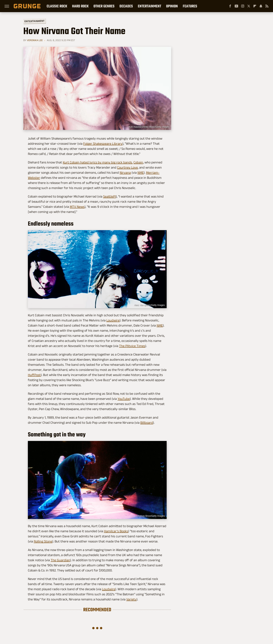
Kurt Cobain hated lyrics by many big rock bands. (98, 162)
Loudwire (113, 320)
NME (141, 173)
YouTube (124, 399)
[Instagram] (243, 6)
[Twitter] (249, 6)
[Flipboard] (255, 6)
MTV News (77, 207)
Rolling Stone (43, 541)
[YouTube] (236, 6)
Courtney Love (127, 167)
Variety (131, 599)
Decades (126, 6)
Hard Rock (80, 6)
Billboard (147, 423)
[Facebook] (230, 6)
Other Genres (104, 6)
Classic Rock (57, 6)
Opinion (172, 6)
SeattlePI (109, 196)
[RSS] (267, 6)
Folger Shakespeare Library (103, 144)
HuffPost (34, 375)
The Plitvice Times (132, 346)
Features (190, 6)
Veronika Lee (35, 40)
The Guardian (60, 560)
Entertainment (149, 6)
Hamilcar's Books (116, 531)
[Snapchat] (261, 6)
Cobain (138, 162)
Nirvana (125, 173)
